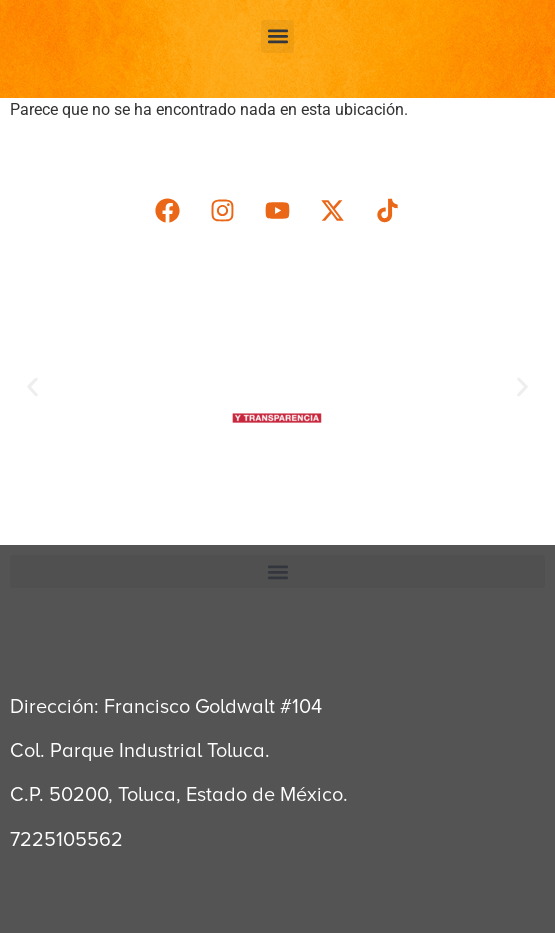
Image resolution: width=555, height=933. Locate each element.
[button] (277, 36)
